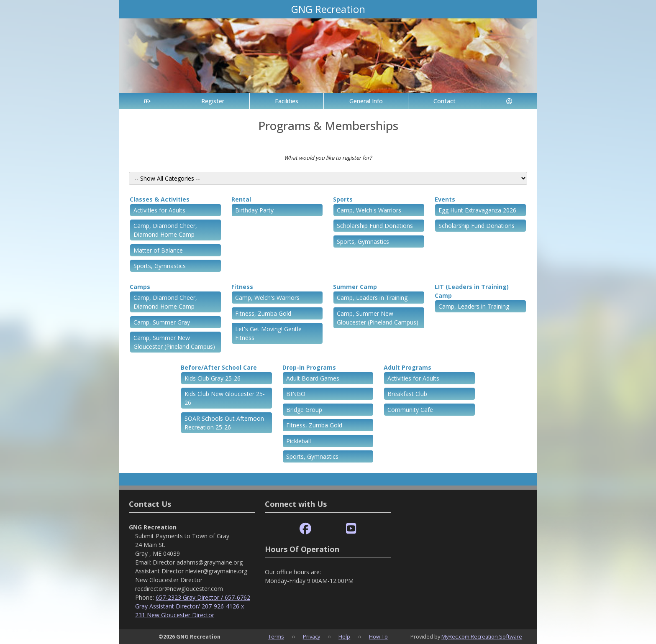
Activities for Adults (159, 210)
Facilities (287, 101)
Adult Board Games (313, 378)
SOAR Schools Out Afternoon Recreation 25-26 (224, 423)
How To (378, 636)
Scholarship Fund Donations (375, 226)
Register (213, 101)
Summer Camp (355, 287)
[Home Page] (147, 101)
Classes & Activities (160, 199)
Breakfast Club (407, 394)
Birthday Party (254, 210)
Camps (140, 287)
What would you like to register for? (328, 158)
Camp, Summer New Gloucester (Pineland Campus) (174, 342)
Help (344, 636)
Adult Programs (407, 367)
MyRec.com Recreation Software (482, 636)
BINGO (296, 394)
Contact (445, 101)
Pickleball (299, 441)
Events (445, 199)
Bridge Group (304, 410)
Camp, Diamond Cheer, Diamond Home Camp (165, 230)
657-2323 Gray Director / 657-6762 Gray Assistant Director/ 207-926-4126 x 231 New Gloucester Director (193, 606)
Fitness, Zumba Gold (263, 313)
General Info (366, 101)
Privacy (311, 636)
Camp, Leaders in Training (372, 298)
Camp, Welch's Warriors (369, 210)
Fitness (242, 287)
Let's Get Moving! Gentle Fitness (268, 333)
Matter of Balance (158, 250)
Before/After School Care (219, 367)
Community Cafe (410, 410)
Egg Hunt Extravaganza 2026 (477, 210)
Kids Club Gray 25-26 (213, 378)
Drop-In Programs (309, 367)
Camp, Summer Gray (162, 322)
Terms (276, 636)
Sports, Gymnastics (160, 266)
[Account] (509, 101)
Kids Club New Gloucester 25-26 (225, 398)
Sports (343, 199)
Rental (241, 199)
